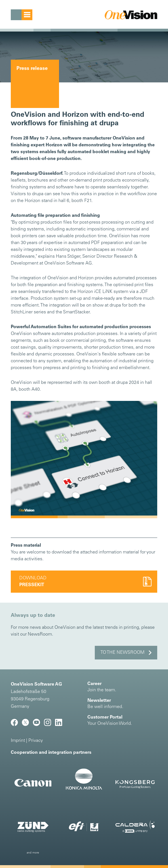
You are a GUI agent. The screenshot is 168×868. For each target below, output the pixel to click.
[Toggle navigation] (22, 15)
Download (33, 582)
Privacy (36, 741)
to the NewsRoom (122, 653)
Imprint (18, 741)
